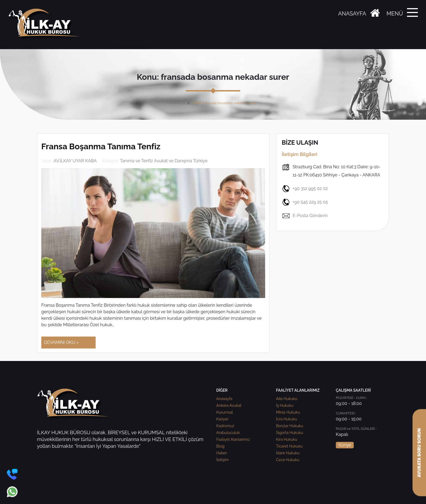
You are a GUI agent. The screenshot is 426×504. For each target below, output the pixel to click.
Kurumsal (225, 412)
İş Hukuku (285, 405)
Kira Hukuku (287, 439)
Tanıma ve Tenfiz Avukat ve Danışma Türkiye (164, 161)
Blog (220, 446)
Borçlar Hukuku (290, 426)
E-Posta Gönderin (305, 216)
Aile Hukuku (287, 399)
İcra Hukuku (286, 419)
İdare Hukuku (288, 453)
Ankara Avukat (229, 405)
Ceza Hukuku (288, 460)
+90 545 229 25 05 (305, 202)
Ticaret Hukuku (289, 446)
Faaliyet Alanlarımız (233, 439)
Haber (222, 453)
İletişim (223, 460)
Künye (345, 445)
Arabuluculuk (228, 433)
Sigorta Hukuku (289, 433)
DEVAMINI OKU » (61, 342)
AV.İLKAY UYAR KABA (75, 161)
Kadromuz (225, 426)
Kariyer (222, 419)
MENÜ (395, 14)
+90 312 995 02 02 (305, 189)
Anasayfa (178, 103)
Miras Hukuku (288, 412)
